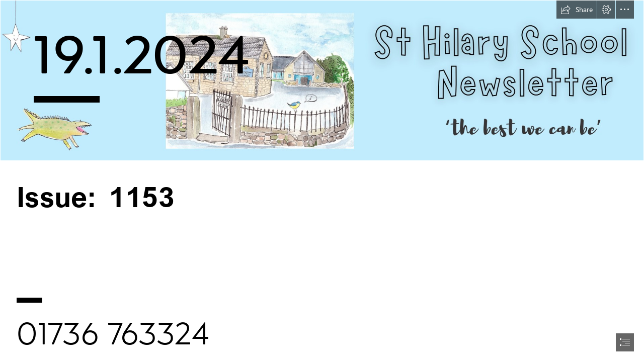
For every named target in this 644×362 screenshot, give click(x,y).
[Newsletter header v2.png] (322, 80)
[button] (577, 10)
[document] (322, 181)
